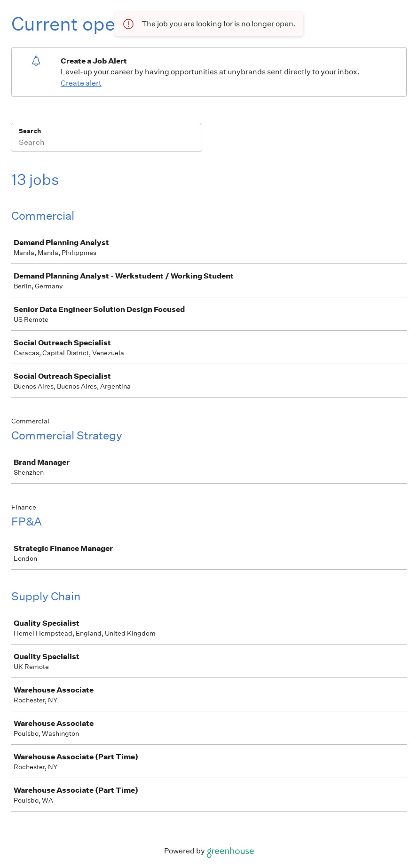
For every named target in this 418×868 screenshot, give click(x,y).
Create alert (81, 83)
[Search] (106, 143)
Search (30, 131)
